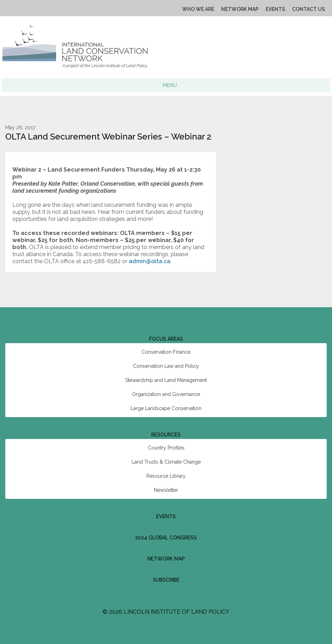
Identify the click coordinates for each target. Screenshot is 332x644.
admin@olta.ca (150, 261)
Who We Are (198, 9)
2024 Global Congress (166, 538)
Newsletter (166, 490)
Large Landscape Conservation (166, 408)
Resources (166, 435)
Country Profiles (166, 448)
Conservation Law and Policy (166, 366)
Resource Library (166, 476)
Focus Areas (166, 339)
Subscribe (166, 580)
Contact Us (309, 9)
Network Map (240, 9)
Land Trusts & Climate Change (166, 462)
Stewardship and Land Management (166, 380)
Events (275, 9)
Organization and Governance (166, 394)
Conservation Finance (166, 352)
